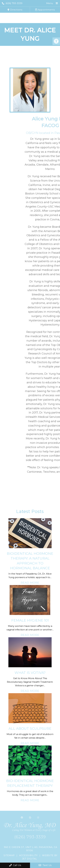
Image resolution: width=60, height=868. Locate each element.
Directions (15, 10)
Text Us (45, 865)
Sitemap (9, 855)
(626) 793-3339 (12, 3)
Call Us (15, 865)
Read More (30, 583)
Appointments (45, 10)
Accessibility (28, 855)
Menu (50, 3)
